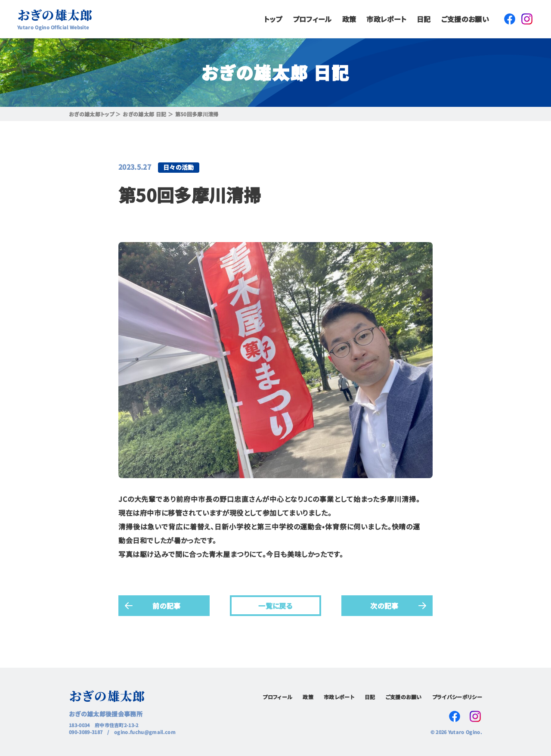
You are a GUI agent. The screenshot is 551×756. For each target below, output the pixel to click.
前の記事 (166, 605)
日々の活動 (179, 167)
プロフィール (312, 19)
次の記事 (384, 605)
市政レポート (386, 19)
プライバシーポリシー (457, 697)
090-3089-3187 (86, 732)
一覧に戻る (275, 605)
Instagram (527, 19)
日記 (424, 19)
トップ (273, 19)
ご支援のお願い (465, 19)
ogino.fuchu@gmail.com (145, 732)
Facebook (510, 19)
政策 (349, 19)
